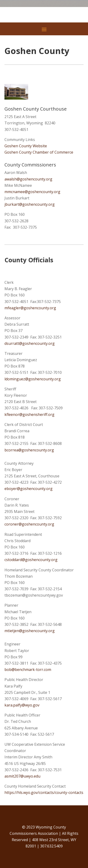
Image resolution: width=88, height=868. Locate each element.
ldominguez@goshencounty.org (33, 379)
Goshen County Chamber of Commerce (39, 152)
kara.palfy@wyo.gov (22, 705)
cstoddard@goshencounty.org (31, 560)
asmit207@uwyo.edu (22, 776)
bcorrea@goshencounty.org (29, 450)
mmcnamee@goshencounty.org (32, 192)
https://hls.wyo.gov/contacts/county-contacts (44, 792)
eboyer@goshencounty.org (29, 489)
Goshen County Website (26, 146)
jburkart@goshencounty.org (30, 204)
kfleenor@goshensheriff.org (29, 414)
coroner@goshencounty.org (29, 524)
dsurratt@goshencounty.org (30, 343)
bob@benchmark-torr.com (28, 670)
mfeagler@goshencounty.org (30, 308)
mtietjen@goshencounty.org (30, 631)
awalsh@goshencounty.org (28, 179)
